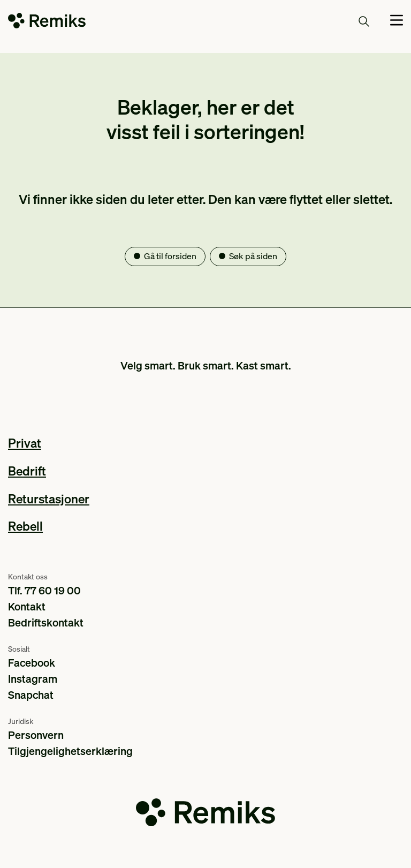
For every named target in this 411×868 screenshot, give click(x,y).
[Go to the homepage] (47, 23)
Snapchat (31, 695)
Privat (25, 443)
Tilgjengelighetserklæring (70, 751)
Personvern (36, 735)
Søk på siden (253, 256)
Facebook (32, 662)
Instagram (33, 678)
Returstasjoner (49, 498)
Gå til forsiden (170, 256)
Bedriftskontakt (46, 622)
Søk (352, 21)
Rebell (25, 526)
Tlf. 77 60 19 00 (44, 590)
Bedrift (27, 470)
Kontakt (27, 606)
